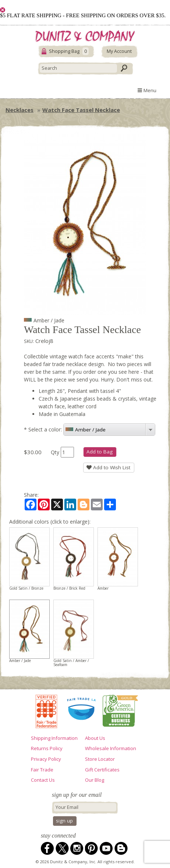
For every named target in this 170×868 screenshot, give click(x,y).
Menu (147, 90)
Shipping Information (54, 738)
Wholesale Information (111, 748)
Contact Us (43, 780)
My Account (119, 51)
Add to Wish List (108, 467)
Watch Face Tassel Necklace (81, 110)
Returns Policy (47, 748)
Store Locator (100, 759)
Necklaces (20, 110)
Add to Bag (100, 452)
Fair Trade (42, 770)
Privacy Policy (46, 759)
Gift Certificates (102, 770)
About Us (95, 738)
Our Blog (95, 780)
